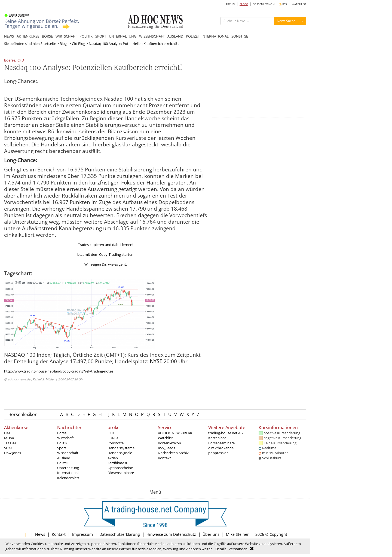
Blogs (64, 44)
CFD (21, 61)
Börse (62, 433)
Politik (62, 443)
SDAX (8, 448)
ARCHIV (230, 4)
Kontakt (164, 458)
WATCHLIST (299, 4)
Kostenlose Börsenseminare (221, 440)
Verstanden (238, 549)
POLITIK (86, 36)
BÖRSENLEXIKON (264, 4)
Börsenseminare (121, 473)
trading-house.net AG (226, 433)
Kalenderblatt (68, 478)
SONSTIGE (240, 36)
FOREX (113, 438)
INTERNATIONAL (215, 36)
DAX (7, 433)
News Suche (286, 21)
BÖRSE (47, 36)
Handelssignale (120, 453)
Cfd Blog (79, 44)
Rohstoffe (116, 443)
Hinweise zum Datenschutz (171, 534)
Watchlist (165, 438)
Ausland (64, 458)
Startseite (48, 44)
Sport (62, 448)
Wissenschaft (68, 453)
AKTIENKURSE (28, 36)
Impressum (82, 534)
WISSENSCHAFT (152, 36)
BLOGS (244, 4)
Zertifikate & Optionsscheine (120, 465)
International (68, 473)
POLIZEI (192, 36)
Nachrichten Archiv (173, 453)
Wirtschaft (65, 438)
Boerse (10, 61)
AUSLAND (175, 36)
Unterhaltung (68, 468)
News (40, 534)
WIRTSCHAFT (66, 36)
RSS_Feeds (166, 448)
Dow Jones (13, 453)
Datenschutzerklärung (120, 534)
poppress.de (218, 453)
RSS (283, 4)
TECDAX (10, 443)
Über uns (211, 534)
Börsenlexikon (23, 414)
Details (221, 549)
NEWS (9, 36)
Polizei (62, 463)
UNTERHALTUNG (123, 36)
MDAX (9, 438)
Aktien (113, 458)
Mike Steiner (237, 534)
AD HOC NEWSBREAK (175, 433)
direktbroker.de (221, 448)
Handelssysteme (121, 448)
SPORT (101, 36)
